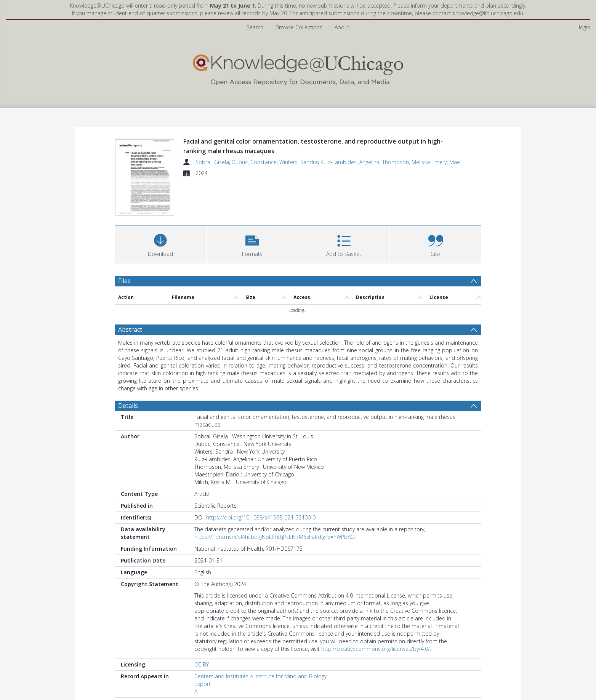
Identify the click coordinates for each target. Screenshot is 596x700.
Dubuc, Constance (254, 162)
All (197, 691)
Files (124, 281)
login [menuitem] (585, 27)
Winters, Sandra (299, 162)
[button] (252, 244)
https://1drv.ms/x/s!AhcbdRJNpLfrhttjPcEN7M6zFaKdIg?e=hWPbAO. (275, 537)
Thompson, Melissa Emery (414, 162)
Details (128, 406)
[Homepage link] (298, 68)
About (342, 27)
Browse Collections (299, 27)
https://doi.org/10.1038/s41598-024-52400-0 (261, 517)
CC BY (202, 664)
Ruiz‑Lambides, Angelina (350, 162)
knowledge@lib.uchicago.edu (488, 13)
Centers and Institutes (221, 676)
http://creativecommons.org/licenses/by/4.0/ (376, 649)
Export (203, 684)
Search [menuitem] (255, 27)
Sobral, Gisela (212, 162)
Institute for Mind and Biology (291, 676)
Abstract (130, 329)
